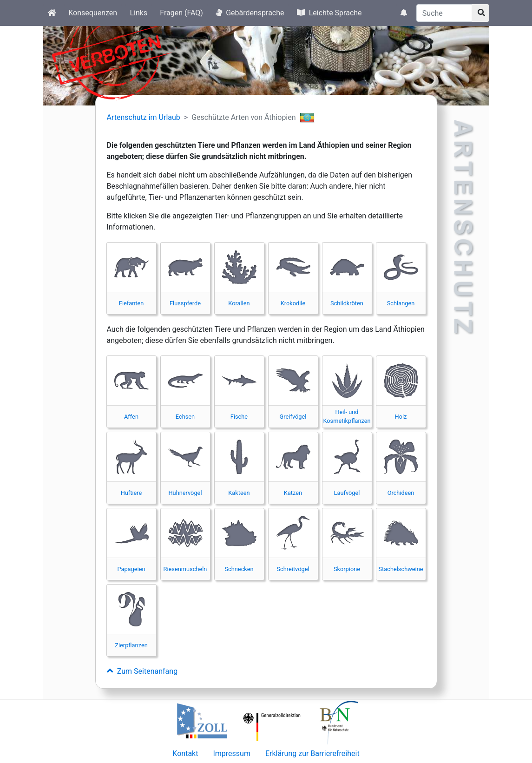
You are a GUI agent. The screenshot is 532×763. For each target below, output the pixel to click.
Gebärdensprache (250, 13)
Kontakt (185, 753)
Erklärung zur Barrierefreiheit (312, 753)
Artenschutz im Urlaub (144, 117)
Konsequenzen (93, 13)
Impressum (232, 753)
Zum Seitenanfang (142, 671)
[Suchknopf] (480, 13)
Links (138, 13)
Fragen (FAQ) (181, 13)
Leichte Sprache (329, 13)
